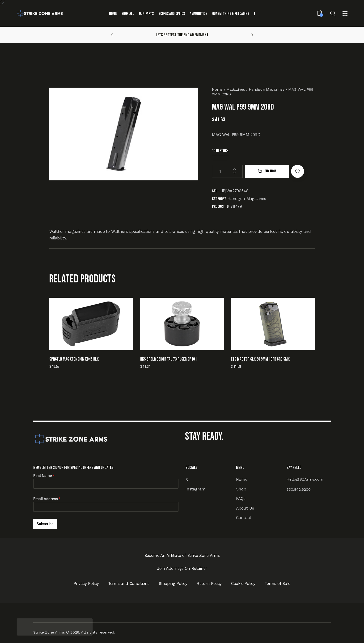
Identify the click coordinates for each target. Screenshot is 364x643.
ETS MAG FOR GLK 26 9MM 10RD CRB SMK (260, 359)
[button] (112, 35)
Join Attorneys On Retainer (182, 568)
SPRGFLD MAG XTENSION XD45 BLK (74, 359)
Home (217, 89)
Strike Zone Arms (49, 632)
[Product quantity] (227, 171)
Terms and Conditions (129, 583)
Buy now (270, 171)
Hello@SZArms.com (305, 479)
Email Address (47, 499)
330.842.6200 (299, 489)
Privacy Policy (86, 583)
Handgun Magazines (267, 89)
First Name (44, 476)
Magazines (236, 89)
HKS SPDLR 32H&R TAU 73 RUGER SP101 (169, 359)
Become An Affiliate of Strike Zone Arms (182, 555)
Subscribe (45, 524)
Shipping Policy (173, 583)
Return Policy (209, 583)
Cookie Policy (243, 583)
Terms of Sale (277, 583)
